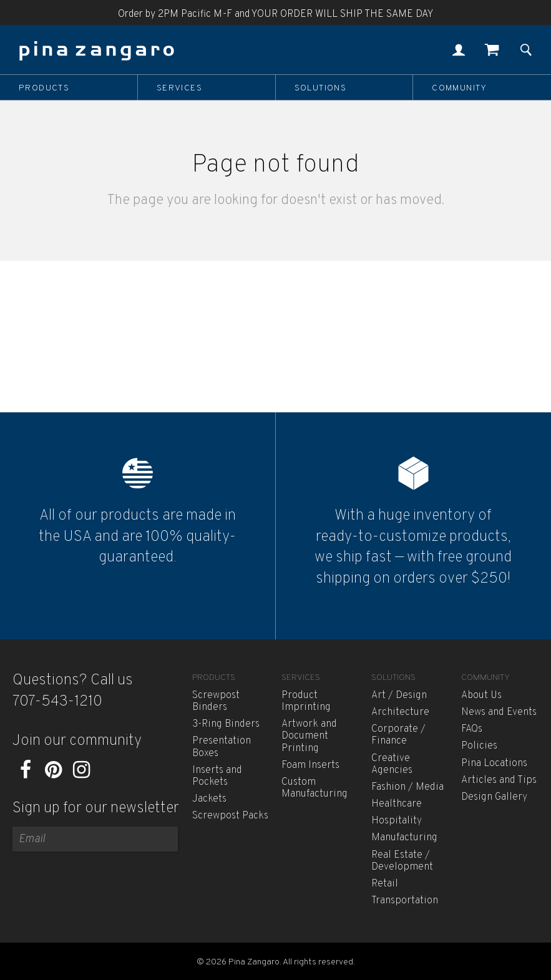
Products (44, 88)
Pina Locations (494, 764)
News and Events (499, 712)
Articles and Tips (499, 780)
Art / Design (399, 696)
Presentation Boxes (222, 747)
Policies (479, 746)
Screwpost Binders (216, 701)
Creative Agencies (392, 764)
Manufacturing (404, 838)
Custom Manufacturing (315, 788)
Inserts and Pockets (217, 776)
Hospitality (397, 821)
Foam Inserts (310, 765)
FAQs (472, 729)
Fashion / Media (407, 787)
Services (179, 88)
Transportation (405, 901)
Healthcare (397, 804)
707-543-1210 (57, 702)
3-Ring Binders (226, 724)
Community (460, 88)
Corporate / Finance (398, 735)
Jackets (209, 799)
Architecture (400, 712)
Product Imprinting (306, 701)
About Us (481, 696)
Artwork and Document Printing (309, 736)
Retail (385, 884)
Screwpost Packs (230, 816)
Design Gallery (494, 797)
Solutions (321, 88)
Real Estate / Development (402, 861)
